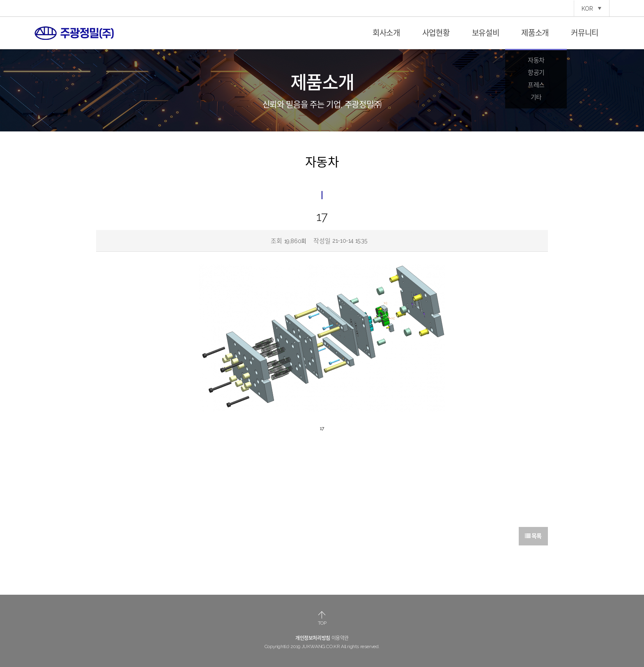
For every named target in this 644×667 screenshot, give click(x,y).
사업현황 (436, 33)
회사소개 (386, 33)
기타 (536, 97)
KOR (592, 9)
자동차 (536, 60)
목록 (533, 536)
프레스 (536, 85)
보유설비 (486, 33)
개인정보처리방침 (313, 638)
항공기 (536, 73)
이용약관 (340, 638)
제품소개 (535, 33)
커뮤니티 (585, 33)
